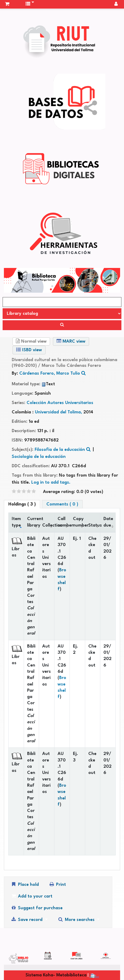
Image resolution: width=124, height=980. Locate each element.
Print (57, 884)
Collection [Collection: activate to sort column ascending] (48, 525)
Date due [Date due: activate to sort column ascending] (108, 522)
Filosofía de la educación (60, 450)
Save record (27, 920)
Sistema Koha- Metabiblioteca (56, 975)
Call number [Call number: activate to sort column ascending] (64, 522)
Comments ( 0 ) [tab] (62, 504)
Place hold (25, 884)
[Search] (62, 325)
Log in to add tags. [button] (51, 482)
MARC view (71, 341)
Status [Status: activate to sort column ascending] (94, 525)
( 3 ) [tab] (22, 504)
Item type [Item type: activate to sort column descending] (16, 522)
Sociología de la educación (39, 457)
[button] (7, 4)
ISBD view (29, 350)
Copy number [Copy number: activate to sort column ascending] (79, 522)
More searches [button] (77, 920)
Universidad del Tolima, (59, 412)
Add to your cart (32, 896)
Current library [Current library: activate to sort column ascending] (33, 522)
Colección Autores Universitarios (60, 403)
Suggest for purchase (37, 908)
